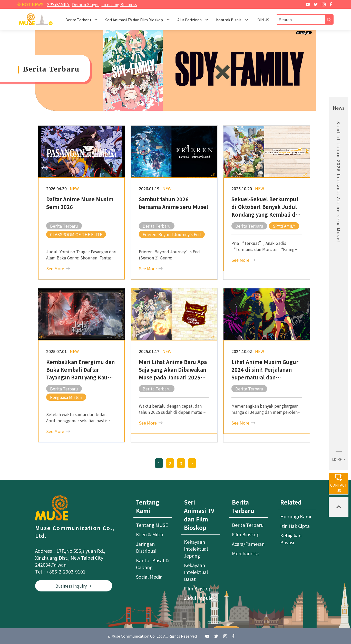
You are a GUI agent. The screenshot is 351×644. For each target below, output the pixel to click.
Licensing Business (119, 4)
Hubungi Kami (296, 516)
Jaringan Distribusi (146, 547)
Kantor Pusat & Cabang (153, 564)
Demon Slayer (85, 4)
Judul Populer (199, 598)
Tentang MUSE (152, 525)
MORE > (339, 459)
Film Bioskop (198, 588)
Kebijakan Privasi (291, 539)
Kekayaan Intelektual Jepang (196, 549)
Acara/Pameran (248, 544)
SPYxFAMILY (58, 4)
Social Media (149, 577)
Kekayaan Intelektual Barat (196, 572)
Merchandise (246, 553)
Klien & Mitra (150, 534)
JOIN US (262, 20)
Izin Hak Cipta (295, 526)
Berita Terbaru (248, 525)
